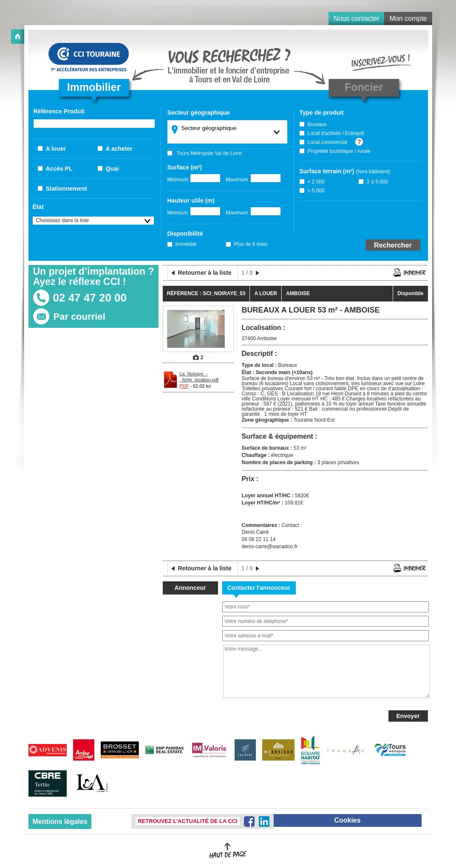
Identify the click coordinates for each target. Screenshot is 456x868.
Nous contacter (357, 18)
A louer (56, 149)
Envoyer (408, 716)
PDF (184, 386)
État (38, 207)
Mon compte (408, 18)
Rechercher (393, 245)
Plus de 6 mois (251, 244)
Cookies (347, 820)
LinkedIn (264, 821)
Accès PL (59, 169)
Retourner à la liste (205, 273)
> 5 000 (316, 191)
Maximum (237, 180)
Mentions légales (60, 821)
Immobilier (94, 87)
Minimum (178, 180)
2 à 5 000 (377, 182)
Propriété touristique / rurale (339, 151)
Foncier (364, 87)
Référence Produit (59, 111)
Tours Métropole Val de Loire (209, 153)
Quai (112, 169)
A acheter (119, 149)
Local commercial (327, 142)
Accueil (18, 37)
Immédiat (186, 244)
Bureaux (317, 124)
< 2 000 (316, 182)
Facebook (249, 821)
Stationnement (67, 189)
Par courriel (79, 317)
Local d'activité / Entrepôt (336, 133)
